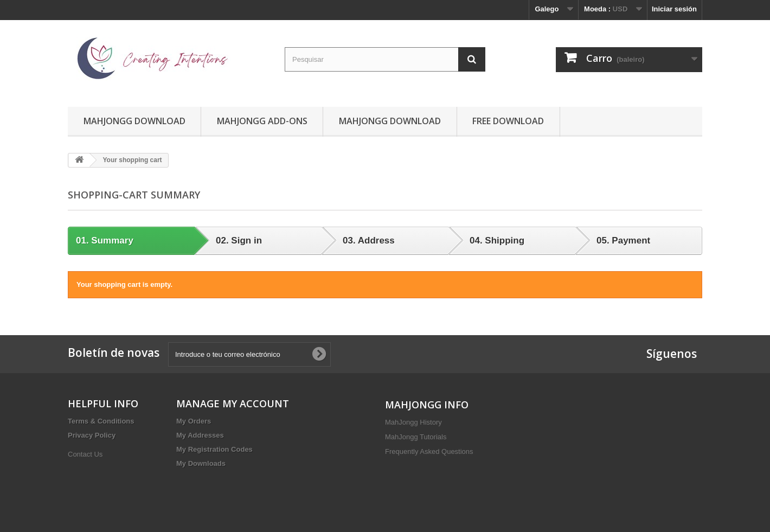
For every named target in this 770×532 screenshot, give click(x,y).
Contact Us (85, 454)
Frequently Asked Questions (429, 451)
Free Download (508, 121)
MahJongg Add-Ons (262, 121)
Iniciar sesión (674, 9)
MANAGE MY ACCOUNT (233, 403)
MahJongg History (413, 422)
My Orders (194, 421)
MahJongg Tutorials (416, 437)
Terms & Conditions (101, 421)
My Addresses (200, 435)
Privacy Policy (92, 435)
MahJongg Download (134, 121)
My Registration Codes (214, 449)
